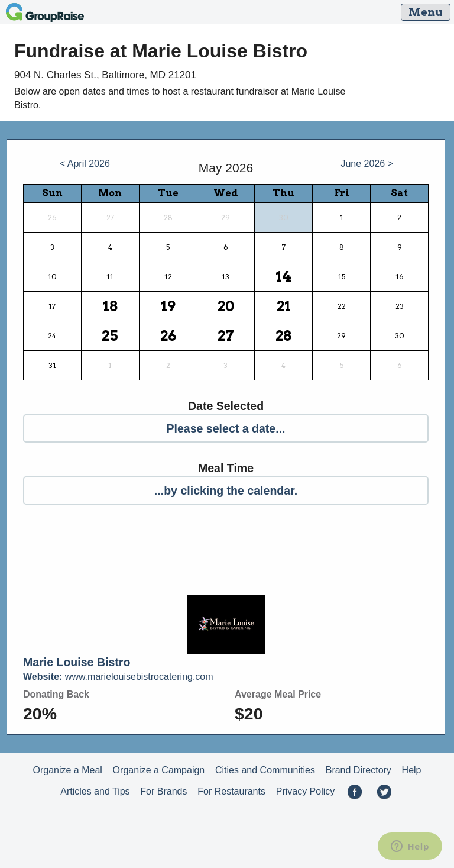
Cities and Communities (265, 770)
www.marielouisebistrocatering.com (118, 677)
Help (412, 770)
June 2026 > (367, 164)
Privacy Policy (306, 791)
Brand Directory (359, 770)
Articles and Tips (95, 791)
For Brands (163, 791)
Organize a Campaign (159, 770)
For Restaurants (231, 791)
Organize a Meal (67, 770)
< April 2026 (85, 164)
